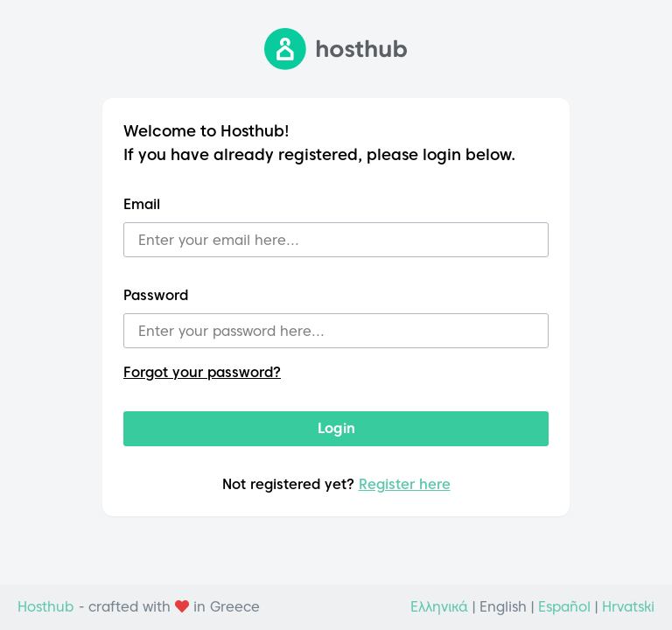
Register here (405, 484)
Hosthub (46, 607)
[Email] (336, 240)
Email (142, 204)
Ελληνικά (439, 607)
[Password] (336, 331)
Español (564, 607)
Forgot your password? (202, 372)
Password (156, 295)
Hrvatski (628, 607)
